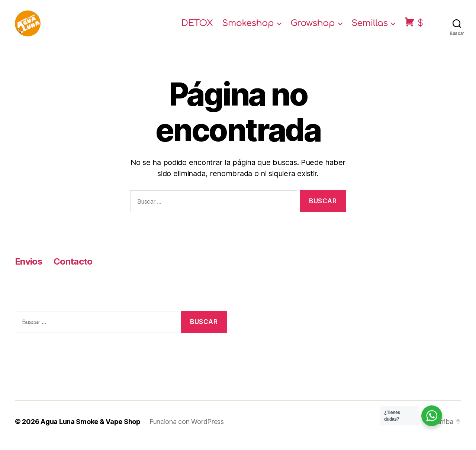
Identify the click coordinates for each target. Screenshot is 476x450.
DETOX (197, 27)
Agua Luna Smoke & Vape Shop (91, 429)
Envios (29, 269)
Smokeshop (248, 27)
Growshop (313, 27)
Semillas (370, 27)
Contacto (73, 269)
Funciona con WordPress (187, 429)
